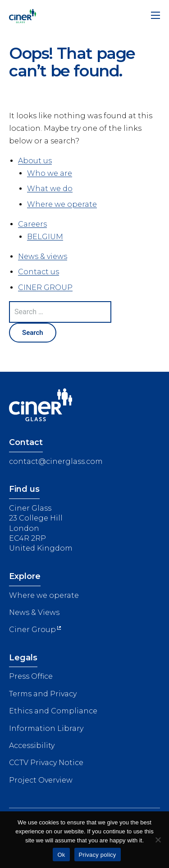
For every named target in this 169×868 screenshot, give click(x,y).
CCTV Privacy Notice (46, 763)
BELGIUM (45, 237)
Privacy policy (98, 855)
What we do (50, 189)
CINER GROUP (45, 287)
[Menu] (155, 17)
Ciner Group (32, 630)
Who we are (50, 173)
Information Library (46, 728)
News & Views (34, 612)
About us (35, 161)
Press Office (31, 676)
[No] (158, 840)
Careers (32, 224)
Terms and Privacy (43, 694)
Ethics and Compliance (53, 711)
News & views (43, 256)
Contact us (39, 272)
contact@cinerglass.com (56, 461)
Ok (61, 855)
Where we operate (62, 204)
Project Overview (41, 780)
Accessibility (32, 746)
